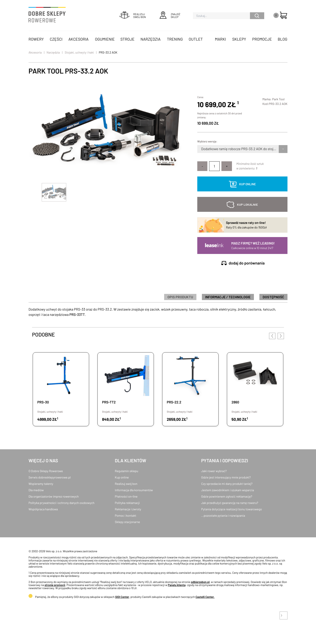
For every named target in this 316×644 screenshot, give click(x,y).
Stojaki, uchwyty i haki (79, 52)
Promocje (262, 39)
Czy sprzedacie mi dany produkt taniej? (227, 484)
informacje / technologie (228, 297)
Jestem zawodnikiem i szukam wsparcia (228, 490)
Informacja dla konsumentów (134, 490)
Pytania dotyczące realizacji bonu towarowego (232, 509)
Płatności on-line (126, 496)
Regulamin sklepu (127, 471)
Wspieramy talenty (41, 484)
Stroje (127, 39)
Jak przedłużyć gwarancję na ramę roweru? (230, 503)
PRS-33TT (77, 315)
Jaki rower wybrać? (214, 471)
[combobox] (202, 149)
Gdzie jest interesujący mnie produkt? (226, 477)
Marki (220, 39)
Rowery (36, 39)
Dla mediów (36, 490)
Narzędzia (150, 39)
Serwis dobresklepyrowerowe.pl (50, 477)
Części (56, 39)
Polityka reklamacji (127, 503)
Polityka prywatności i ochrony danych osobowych (61, 503)
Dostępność (273, 297)
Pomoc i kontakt (126, 515)
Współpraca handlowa (43, 509)
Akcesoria (79, 39)
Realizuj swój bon (126, 484)
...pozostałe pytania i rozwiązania (223, 515)
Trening (175, 39)
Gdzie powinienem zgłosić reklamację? (227, 496)
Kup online (122, 477)
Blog (282, 39)
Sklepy (239, 39)
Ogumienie (105, 39)
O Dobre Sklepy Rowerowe (46, 471)
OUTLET (196, 39)
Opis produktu (180, 297)
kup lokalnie (247, 204)
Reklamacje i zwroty (128, 509)
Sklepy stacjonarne (127, 522)
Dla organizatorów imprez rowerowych (54, 496)
